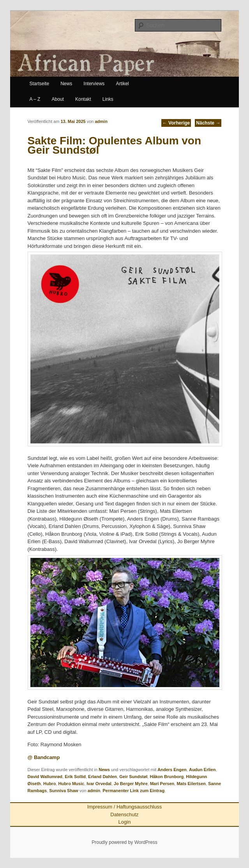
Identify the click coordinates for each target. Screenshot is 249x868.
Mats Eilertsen (191, 784)
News (66, 84)
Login (125, 822)
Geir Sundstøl (133, 777)
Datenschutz (124, 815)
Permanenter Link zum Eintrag (133, 791)
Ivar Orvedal (99, 784)
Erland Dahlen (102, 777)
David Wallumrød (45, 777)
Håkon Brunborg (167, 777)
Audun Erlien (202, 770)
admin (101, 121)
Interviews (94, 84)
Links (108, 99)
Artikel (122, 84)
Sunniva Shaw (64, 791)
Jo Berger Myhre (131, 784)
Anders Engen (172, 770)
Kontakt (83, 99)
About (58, 99)
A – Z (35, 99)
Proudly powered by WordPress (124, 842)
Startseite (39, 84)
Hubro (49, 784)
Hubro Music (71, 784)
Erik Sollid (75, 777)
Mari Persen (162, 784)
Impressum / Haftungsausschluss (124, 807)
